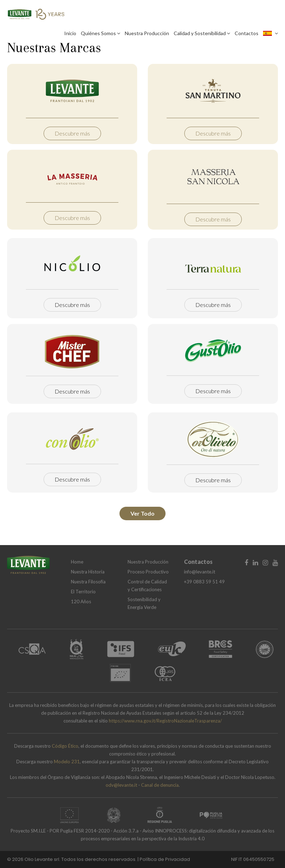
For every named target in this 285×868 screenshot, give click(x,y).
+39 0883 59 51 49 (204, 582)
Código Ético (65, 746)
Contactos (247, 33)
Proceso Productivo (148, 572)
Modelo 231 (67, 762)
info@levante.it (200, 572)
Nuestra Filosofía (88, 582)
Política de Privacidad (165, 859)
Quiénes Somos (100, 33)
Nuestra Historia (88, 572)
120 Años (81, 601)
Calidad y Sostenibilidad (202, 33)
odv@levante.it (121, 785)
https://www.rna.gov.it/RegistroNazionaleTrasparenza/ (165, 721)
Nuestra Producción (147, 33)
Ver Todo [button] (142, 513)
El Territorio (83, 592)
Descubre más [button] (72, 133)
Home (77, 562)
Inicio (70, 33)
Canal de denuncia (160, 785)
